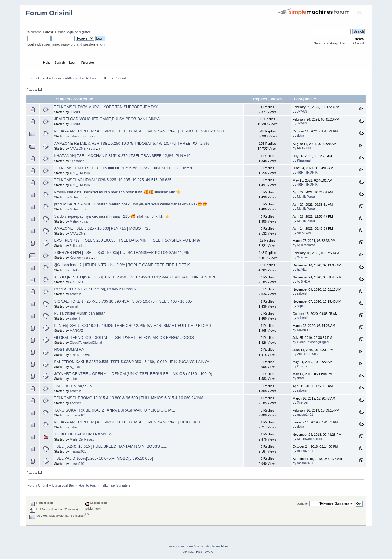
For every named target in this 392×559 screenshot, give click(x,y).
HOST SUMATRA (69, 350)
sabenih (75, 294)
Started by (83, 99)
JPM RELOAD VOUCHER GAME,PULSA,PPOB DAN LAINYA (107, 119)
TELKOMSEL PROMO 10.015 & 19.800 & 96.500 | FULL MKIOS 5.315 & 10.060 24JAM (128, 398)
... (89, 136)
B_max (75, 367)
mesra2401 (78, 415)
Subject (63, 99)
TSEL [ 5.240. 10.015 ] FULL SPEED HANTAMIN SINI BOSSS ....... (111, 446)
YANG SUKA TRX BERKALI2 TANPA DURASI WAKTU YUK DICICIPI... (114, 410)
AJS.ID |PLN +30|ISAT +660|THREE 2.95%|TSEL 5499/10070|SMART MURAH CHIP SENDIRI (134, 277)
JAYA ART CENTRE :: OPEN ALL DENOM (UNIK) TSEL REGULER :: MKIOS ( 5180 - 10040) (133, 374)
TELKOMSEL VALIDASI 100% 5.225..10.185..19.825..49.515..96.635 (113, 180)
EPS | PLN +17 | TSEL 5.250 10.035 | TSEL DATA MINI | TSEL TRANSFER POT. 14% (127, 240)
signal (74, 306)
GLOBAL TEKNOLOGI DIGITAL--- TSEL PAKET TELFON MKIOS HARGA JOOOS (124, 338)
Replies (260, 99)
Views (276, 99)
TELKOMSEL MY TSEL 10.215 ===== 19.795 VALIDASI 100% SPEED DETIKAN (123, 168)
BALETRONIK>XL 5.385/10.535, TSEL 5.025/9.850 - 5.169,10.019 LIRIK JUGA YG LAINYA (132, 362)
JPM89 (75, 112)
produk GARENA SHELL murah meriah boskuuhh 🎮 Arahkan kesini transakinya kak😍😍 (130, 204)
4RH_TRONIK (80, 173)
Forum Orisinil (49, 13)
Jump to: (303, 504)
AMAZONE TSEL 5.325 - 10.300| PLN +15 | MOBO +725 (102, 228)
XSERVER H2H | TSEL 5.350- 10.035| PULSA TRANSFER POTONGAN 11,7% (121, 253)
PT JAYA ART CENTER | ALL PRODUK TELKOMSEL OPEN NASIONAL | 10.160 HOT (127, 422)
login (70, 32)
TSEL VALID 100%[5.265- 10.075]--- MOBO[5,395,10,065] (103, 458)
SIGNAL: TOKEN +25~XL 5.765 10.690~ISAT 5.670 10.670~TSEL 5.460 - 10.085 (123, 301)
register (84, 32)
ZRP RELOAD (80, 355)
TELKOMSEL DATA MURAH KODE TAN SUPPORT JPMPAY (106, 107)
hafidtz (75, 270)
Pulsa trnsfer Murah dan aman (80, 313)
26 (91, 136)
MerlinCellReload (82, 439)
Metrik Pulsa (79, 197)
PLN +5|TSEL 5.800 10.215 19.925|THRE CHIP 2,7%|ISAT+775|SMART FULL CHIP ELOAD (132, 326)
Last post (305, 99)
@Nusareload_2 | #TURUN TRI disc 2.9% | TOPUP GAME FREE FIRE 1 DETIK (122, 265)
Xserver (75, 258)
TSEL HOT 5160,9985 (73, 386)
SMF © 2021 (195, 546)
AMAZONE (77, 148)
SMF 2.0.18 (176, 546)
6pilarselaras (79, 246)
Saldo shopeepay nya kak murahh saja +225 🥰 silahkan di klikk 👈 (111, 216)
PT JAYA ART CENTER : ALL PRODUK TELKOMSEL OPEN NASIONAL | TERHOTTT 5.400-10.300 (139, 131)
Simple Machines (217, 546)
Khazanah (77, 161)
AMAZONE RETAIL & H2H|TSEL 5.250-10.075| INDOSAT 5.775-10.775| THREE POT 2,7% (131, 144)
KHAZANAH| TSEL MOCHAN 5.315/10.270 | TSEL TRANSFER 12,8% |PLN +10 (122, 156)
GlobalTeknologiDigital (86, 343)
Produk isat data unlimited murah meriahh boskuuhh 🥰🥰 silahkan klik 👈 (117, 192)
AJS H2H (76, 282)
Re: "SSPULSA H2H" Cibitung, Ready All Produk (95, 289)
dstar (73, 136)
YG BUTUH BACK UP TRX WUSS (83, 434)
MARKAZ (77, 331)
